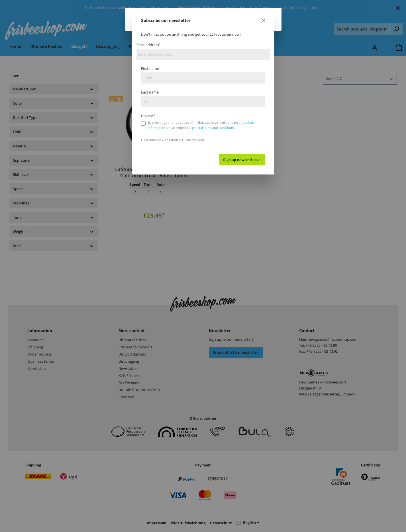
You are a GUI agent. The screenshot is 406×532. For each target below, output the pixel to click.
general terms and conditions (213, 128)
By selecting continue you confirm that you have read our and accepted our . (201, 125)
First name (150, 68)
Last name (150, 92)
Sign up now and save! (242, 160)
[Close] (263, 21)
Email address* (148, 45)
